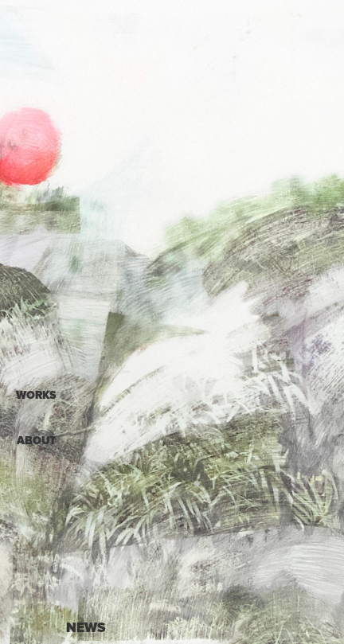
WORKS (36, 395)
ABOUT (36, 441)
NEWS (86, 628)
